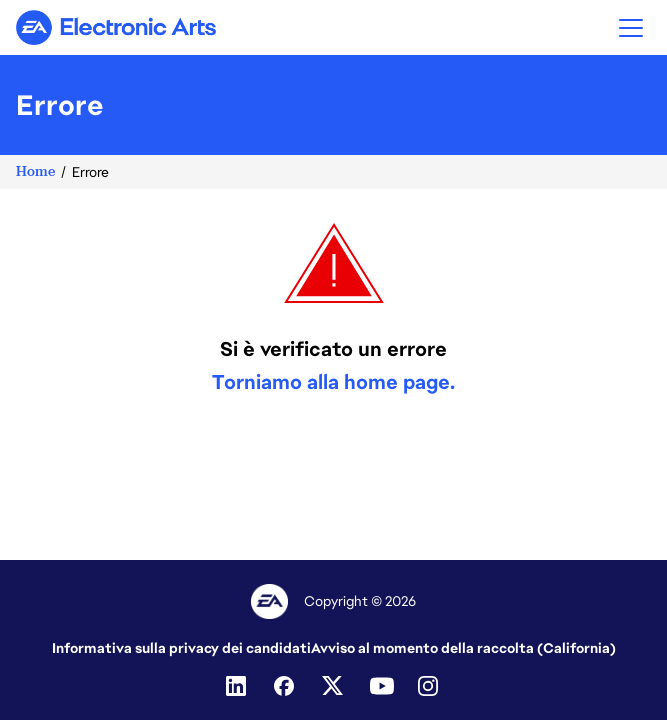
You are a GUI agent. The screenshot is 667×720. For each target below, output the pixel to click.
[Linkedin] (238, 686)
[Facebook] (286, 686)
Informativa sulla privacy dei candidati (181, 648)
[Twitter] (334, 686)
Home (35, 171)
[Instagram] (430, 686)
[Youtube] (382, 686)
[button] (631, 27)
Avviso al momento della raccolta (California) (463, 648)
